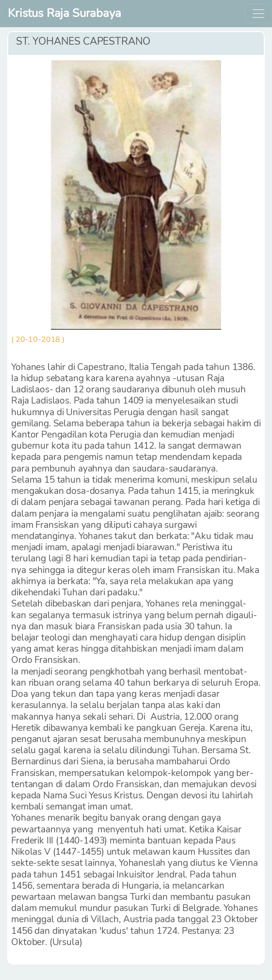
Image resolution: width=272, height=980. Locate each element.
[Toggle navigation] (258, 14)
